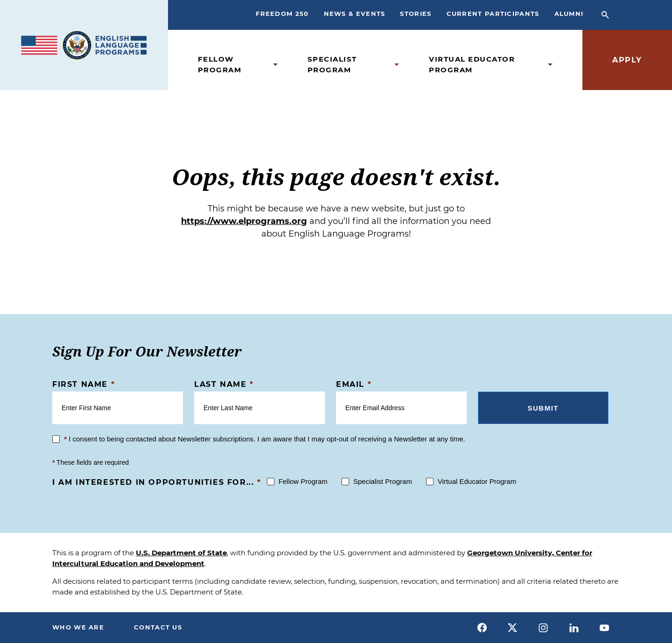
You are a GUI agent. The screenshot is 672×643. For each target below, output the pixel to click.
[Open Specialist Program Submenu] (397, 65)
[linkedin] (574, 628)
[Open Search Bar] (605, 15)
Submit (543, 408)
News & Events (355, 14)
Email (354, 384)
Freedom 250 (282, 14)
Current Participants (493, 14)
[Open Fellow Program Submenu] (275, 65)
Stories (416, 14)
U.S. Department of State (181, 553)
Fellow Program (220, 64)
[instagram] (543, 628)
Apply (627, 60)
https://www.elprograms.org (244, 221)
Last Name (224, 384)
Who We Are (78, 627)
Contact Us (158, 627)
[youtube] (604, 628)
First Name (84, 384)
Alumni (569, 14)
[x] (513, 628)
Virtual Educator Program (472, 64)
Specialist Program (332, 64)
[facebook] (482, 628)
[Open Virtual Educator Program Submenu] (550, 65)
